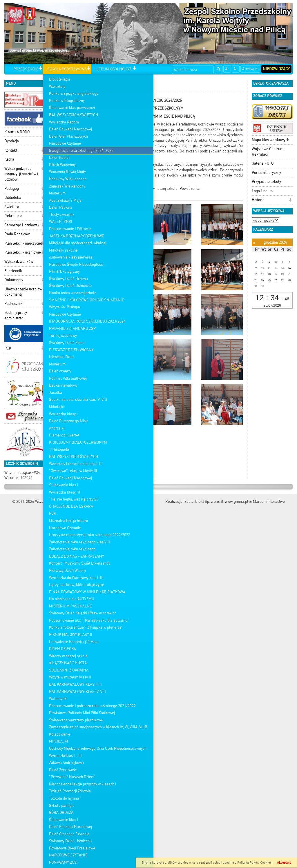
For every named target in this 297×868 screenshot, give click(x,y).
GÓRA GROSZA (61, 813)
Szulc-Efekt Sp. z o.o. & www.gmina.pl (216, 502)
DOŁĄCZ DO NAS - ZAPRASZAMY (77, 556)
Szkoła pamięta (62, 806)
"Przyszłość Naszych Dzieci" (72, 777)
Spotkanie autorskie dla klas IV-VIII (78, 400)
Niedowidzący (276, 69)
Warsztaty (57, 87)
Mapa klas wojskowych (270, 140)
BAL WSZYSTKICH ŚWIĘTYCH (74, 115)
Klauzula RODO (17, 132)
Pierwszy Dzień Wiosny (68, 571)
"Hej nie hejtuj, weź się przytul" (74, 499)
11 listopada (59, 449)
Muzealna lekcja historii (68, 521)
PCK (52, 513)
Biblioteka (13, 198)
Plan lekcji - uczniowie (23, 252)
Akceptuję (284, 863)
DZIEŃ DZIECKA (63, 649)
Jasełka (56, 393)
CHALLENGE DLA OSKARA (71, 506)
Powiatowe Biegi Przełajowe (72, 848)
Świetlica (12, 207)
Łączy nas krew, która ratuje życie (77, 585)
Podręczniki (14, 304)
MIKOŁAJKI (59, 741)
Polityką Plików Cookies (254, 863)
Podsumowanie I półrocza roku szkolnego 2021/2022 (92, 706)
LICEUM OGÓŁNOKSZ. (114, 69)
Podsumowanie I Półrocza (70, 229)
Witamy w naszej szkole (68, 656)
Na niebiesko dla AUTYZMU (72, 599)
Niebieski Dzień (62, 357)
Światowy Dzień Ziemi (67, 343)
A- (227, 69)
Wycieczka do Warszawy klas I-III (76, 578)
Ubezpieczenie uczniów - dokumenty (25, 292)
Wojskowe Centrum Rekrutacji (268, 152)
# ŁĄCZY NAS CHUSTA (68, 663)
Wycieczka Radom (64, 122)
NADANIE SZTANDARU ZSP (72, 329)
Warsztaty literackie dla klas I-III (76, 464)
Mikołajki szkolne (63, 250)
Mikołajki (57, 407)
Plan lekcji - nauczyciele (24, 243)
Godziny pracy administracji (16, 315)
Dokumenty (14, 280)
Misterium (57, 193)
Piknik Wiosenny (62, 165)
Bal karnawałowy (63, 385)
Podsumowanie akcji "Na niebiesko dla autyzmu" (89, 620)
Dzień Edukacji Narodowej (70, 129)
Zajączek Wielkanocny (67, 186)
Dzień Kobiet (59, 158)
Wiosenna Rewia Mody (67, 172)
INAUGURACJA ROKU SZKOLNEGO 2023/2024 (87, 321)
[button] (40, 69)
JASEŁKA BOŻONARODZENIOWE (77, 236)
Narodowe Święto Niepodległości (76, 264)
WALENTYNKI (61, 222)
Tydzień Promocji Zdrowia (70, 791)
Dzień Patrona (61, 207)
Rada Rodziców (17, 234)
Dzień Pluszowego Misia (69, 421)
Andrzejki (57, 428)
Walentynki (58, 699)
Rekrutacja (13, 216)
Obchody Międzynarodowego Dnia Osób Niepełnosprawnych (98, 748)
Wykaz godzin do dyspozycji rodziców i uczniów (21, 174)
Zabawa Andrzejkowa (66, 763)
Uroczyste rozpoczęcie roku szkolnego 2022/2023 (90, 535)
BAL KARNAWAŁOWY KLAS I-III (75, 684)
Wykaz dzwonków (19, 262)
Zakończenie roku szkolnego (72, 549)
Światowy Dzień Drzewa (68, 279)
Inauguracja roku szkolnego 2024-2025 (81, 151)
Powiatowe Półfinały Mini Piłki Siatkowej (82, 713)
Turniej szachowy (63, 335)
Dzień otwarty (60, 371)
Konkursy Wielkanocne (68, 179)
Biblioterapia (60, 79)
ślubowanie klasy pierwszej (71, 257)
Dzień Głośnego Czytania (69, 834)
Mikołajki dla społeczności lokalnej (78, 243)
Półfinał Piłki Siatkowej (68, 378)
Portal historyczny (266, 173)
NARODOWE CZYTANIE (68, 855)
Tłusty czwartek (62, 215)
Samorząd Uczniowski (22, 225)
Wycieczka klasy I (63, 414)
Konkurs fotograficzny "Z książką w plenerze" (86, 627)
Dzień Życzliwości (63, 770)
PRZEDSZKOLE (26, 69)
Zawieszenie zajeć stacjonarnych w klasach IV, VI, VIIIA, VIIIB (98, 727)
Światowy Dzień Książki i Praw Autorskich (83, 613)
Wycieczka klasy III (65, 492)
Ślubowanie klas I (64, 485)
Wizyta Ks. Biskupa (65, 307)
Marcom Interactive (269, 502)
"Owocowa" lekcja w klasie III (73, 471)
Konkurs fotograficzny (67, 101)
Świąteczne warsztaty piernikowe (76, 720)
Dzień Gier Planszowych (68, 136)
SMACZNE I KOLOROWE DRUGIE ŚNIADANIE (87, 300)
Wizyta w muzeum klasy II (70, 677)
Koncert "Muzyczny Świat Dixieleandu (80, 563)
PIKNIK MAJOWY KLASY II (71, 635)
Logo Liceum (262, 191)
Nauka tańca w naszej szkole (73, 293)
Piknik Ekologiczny (64, 271)
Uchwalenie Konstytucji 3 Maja (74, 642)
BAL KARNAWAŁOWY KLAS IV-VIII (77, 692)
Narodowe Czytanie (65, 143)
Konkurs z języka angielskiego (74, 93)
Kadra (9, 159)
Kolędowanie (60, 734)
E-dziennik (13, 271)
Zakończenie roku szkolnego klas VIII (79, 542)
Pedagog (12, 189)
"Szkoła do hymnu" (65, 798)
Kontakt (11, 150)
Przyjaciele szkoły (266, 182)
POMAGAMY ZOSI (63, 862)
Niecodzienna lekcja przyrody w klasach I (83, 784)
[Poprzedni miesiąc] (254, 243)
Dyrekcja (12, 141)
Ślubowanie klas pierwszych (72, 108)
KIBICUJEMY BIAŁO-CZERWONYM (78, 442)
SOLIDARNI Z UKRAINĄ (69, 670)
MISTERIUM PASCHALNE (70, 606)
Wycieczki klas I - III (65, 756)
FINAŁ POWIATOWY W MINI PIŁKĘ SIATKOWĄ (87, 592)
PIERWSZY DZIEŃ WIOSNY (71, 350)
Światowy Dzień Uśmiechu (70, 286)
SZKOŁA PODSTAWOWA (67, 69)
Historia (258, 200)
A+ (236, 69)
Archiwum (250, 69)
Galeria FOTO (263, 163)
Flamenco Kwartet (64, 435)
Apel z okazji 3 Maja (65, 200)
